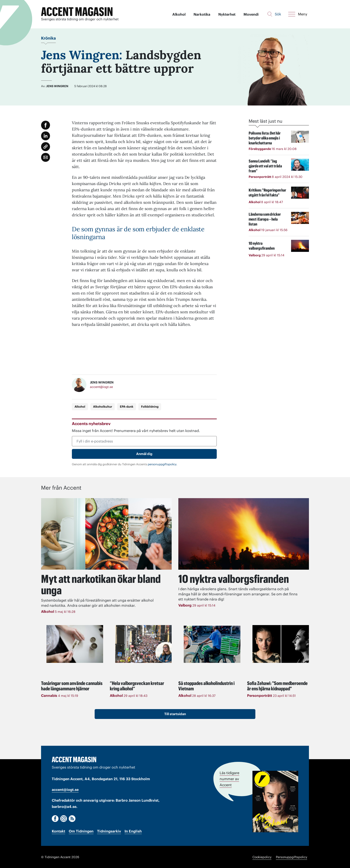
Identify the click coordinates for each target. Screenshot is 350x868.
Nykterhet (227, 14)
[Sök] (274, 14)
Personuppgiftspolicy (292, 857)
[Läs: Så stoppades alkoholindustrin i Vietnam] (212, 644)
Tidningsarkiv (109, 831)
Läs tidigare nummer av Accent (229, 778)
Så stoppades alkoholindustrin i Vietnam (206, 685)
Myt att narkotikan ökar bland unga (89, 584)
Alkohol (179, 14)
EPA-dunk (127, 407)
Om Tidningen (81, 831)
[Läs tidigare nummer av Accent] (275, 801)
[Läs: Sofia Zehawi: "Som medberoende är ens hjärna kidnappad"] (281, 644)
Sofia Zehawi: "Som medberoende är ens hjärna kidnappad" (277, 685)
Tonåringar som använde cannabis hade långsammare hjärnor (72, 685)
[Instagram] (64, 818)
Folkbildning (150, 407)
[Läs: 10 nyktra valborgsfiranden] (244, 534)
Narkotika (202, 14)
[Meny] (298, 14)
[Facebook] (55, 818)
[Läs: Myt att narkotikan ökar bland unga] (106, 534)
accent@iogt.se (101, 387)
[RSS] (72, 818)
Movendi (251, 14)
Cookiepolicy (262, 857)
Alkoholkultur (103, 407)
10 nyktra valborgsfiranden (234, 579)
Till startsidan (175, 713)
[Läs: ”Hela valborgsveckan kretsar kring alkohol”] (144, 644)
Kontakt (58, 831)
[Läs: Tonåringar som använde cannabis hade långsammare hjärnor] (75, 644)
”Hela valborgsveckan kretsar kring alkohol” (137, 685)
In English (133, 831)
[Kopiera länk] (46, 147)
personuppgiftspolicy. (162, 464)
